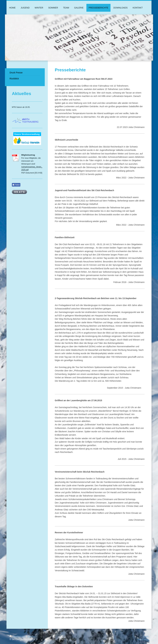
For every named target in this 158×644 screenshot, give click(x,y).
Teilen (16, 185)
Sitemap (31, 636)
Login (146, 636)
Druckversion (18, 636)
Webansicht (143, 639)
